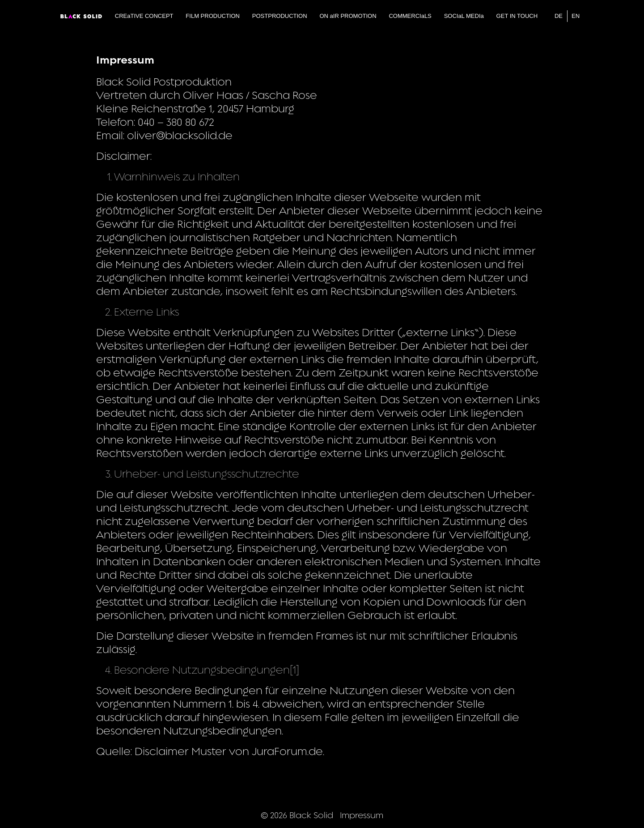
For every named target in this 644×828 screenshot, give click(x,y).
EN (576, 16)
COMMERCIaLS (410, 16)
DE (559, 16)
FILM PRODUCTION (213, 16)
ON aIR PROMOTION (348, 16)
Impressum (362, 815)
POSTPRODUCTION (280, 16)
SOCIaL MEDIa (464, 16)
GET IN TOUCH (517, 16)
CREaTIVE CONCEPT (144, 16)
